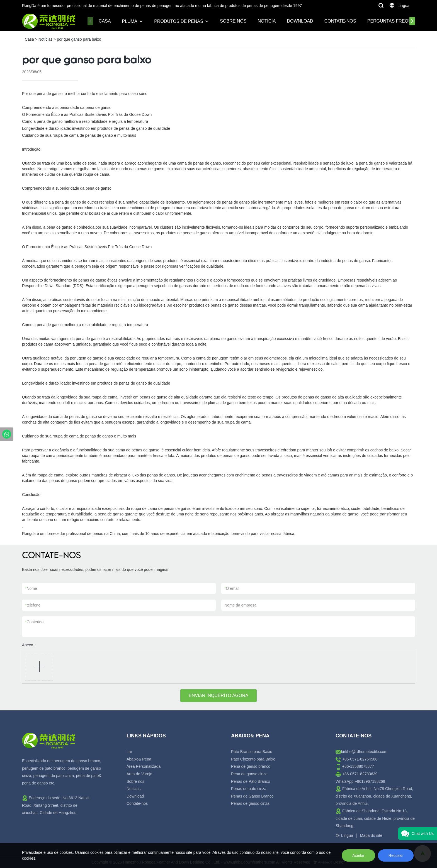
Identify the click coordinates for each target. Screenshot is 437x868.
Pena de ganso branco (251, 766)
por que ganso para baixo (79, 39)
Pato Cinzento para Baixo (253, 759)
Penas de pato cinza (249, 789)
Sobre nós (233, 21)
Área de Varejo (139, 774)
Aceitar (358, 855)
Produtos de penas (179, 21)
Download (300, 21)
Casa (105, 21)
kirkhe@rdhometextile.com (364, 752)
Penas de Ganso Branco (252, 796)
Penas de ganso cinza (250, 803)
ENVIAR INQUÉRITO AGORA (219, 695)
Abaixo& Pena (139, 759)
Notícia (267, 21)
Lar (129, 752)
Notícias (46, 39)
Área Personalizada (144, 766)
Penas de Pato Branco (251, 781)
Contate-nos (340, 21)
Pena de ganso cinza (249, 774)
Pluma (130, 21)
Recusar (396, 855)
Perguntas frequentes (397, 21)
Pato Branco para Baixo (252, 752)
